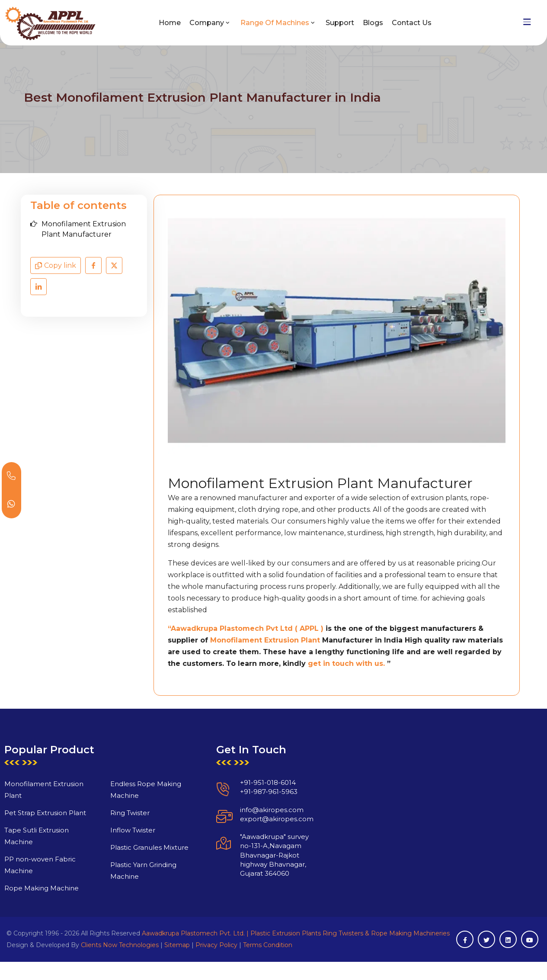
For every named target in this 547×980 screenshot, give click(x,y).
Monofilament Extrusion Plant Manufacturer (84, 229)
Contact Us (412, 23)
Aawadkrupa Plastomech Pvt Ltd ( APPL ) (248, 628)
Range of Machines (275, 23)
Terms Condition (268, 945)
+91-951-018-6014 (248, 803)
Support (340, 23)
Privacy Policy (216, 945)
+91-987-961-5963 (249, 812)
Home (170, 23)
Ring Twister (110, 833)
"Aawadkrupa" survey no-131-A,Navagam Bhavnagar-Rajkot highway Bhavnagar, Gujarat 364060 (254, 875)
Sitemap (177, 945)
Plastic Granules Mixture (129, 868)
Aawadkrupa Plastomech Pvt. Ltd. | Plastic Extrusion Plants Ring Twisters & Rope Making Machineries (296, 933)
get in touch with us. (346, 664)
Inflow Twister (112, 850)
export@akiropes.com (257, 839)
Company (207, 23)
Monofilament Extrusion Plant (265, 640)
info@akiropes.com (252, 830)
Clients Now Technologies (120, 945)
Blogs (373, 23)
